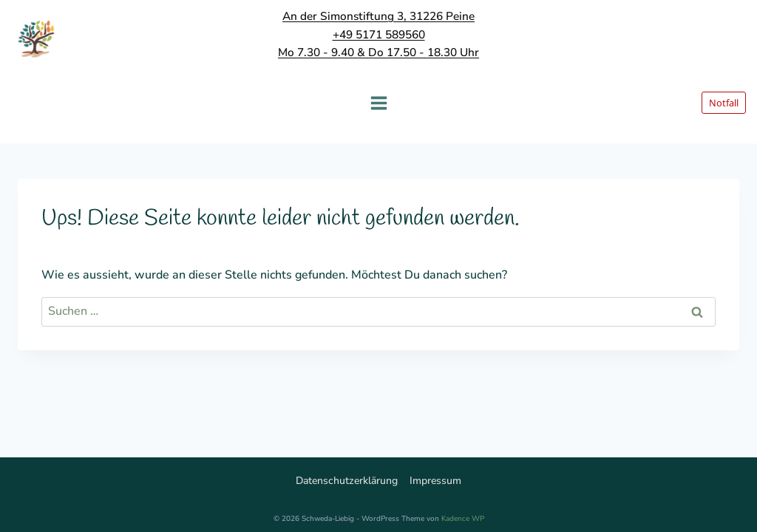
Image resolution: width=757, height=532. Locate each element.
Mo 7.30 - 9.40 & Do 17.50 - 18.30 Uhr (378, 52)
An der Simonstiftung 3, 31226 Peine (378, 16)
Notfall (724, 103)
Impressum (435, 481)
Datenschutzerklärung (347, 481)
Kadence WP (463, 519)
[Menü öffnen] (378, 103)
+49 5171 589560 (379, 34)
